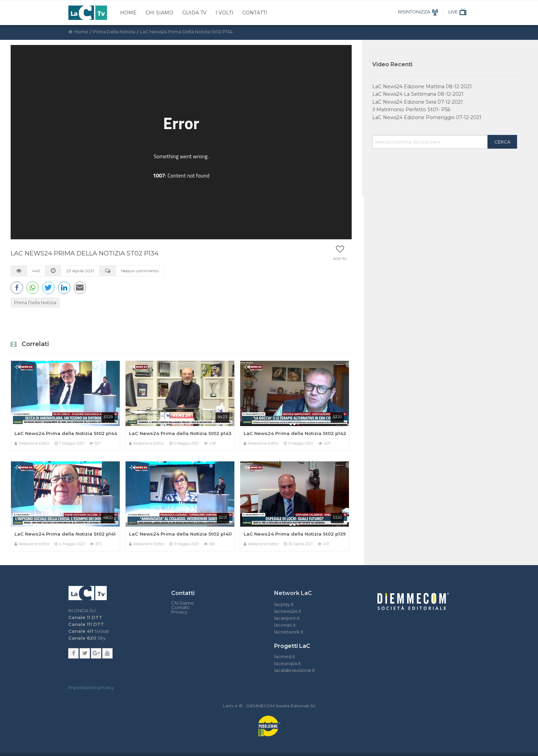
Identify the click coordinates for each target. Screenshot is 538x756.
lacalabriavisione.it (295, 670)
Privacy (179, 612)
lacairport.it (287, 618)
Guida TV (194, 13)
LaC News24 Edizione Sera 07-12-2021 (418, 102)
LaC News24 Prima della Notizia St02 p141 (65, 534)
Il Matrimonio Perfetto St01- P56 (411, 110)
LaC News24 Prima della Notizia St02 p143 (180, 433)
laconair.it (285, 625)
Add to (340, 259)
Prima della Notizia (114, 32)
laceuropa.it (288, 663)
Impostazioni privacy (91, 687)
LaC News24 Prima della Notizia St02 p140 (180, 534)
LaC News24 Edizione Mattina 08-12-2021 (422, 87)
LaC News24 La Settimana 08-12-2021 (418, 94)
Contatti (255, 13)
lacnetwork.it (289, 632)
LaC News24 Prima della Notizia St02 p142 (295, 433)
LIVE (458, 12)
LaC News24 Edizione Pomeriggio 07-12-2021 (427, 117)
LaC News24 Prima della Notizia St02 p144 (66, 433)
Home (128, 13)
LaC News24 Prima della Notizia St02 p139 (295, 534)
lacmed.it (285, 656)
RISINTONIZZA (419, 12)
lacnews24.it (288, 611)
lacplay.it (284, 604)
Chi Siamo (159, 13)
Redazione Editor (34, 443)
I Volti (224, 13)
